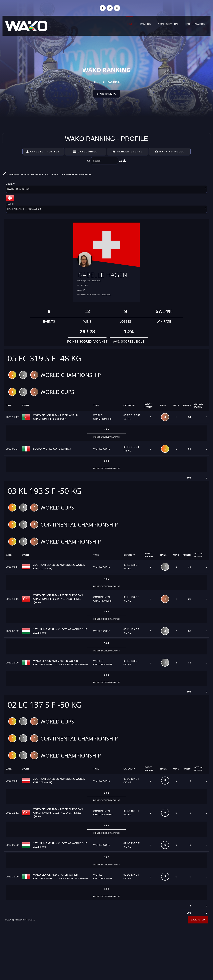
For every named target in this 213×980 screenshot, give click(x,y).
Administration (168, 24)
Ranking (145, 24)
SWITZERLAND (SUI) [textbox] (19, 189)
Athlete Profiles (43, 152)
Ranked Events (128, 152)
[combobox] (106, 190)
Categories (85, 152)
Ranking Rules (170, 152)
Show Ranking (106, 94)
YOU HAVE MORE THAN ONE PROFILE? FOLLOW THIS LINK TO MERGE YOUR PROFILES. (47, 175)
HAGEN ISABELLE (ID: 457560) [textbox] (24, 209)
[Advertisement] (106, 956)
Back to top (198, 930)
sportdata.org (195, 24)
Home (129, 24)
